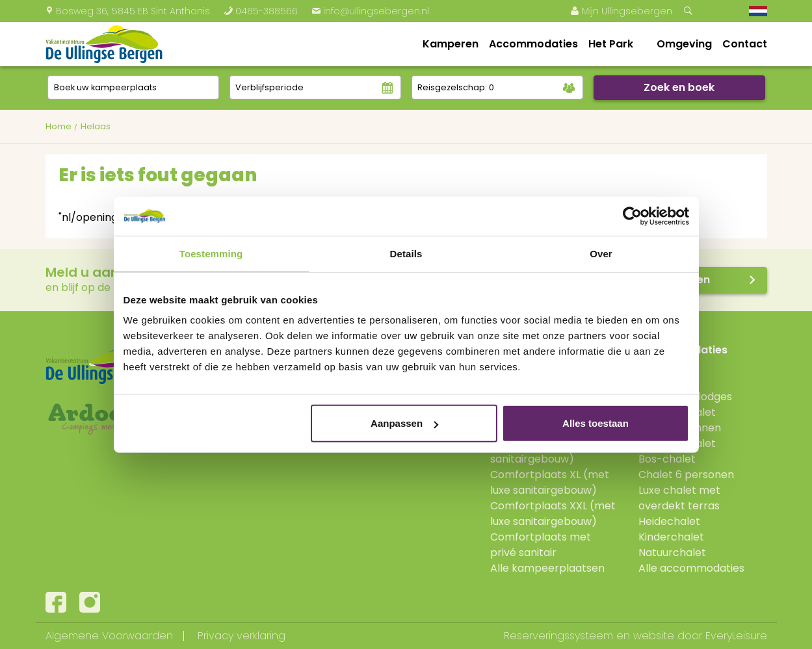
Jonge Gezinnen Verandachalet (680, 436)
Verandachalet (677, 412)
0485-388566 (261, 11)
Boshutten (665, 365)
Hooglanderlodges (685, 397)
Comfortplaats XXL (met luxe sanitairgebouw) (553, 514)
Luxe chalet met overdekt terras (679, 498)
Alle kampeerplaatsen (547, 568)
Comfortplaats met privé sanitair (541, 545)
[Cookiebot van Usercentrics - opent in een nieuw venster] (632, 216)
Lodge (654, 381)
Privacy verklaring (242, 636)
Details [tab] (406, 253)
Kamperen (451, 44)
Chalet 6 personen (686, 475)
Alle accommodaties (691, 568)
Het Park (611, 44)
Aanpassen (404, 423)
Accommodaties (533, 44)
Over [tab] (601, 253)
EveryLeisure (736, 636)
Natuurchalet (672, 553)
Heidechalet (669, 521)
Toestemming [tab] (211, 253)
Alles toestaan (596, 423)
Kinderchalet (671, 537)
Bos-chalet (667, 459)
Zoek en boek (679, 87)
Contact (745, 44)
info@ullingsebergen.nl (370, 11)
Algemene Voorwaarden (109, 636)
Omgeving (684, 44)
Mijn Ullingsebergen (621, 11)
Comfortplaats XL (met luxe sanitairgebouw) (550, 482)
